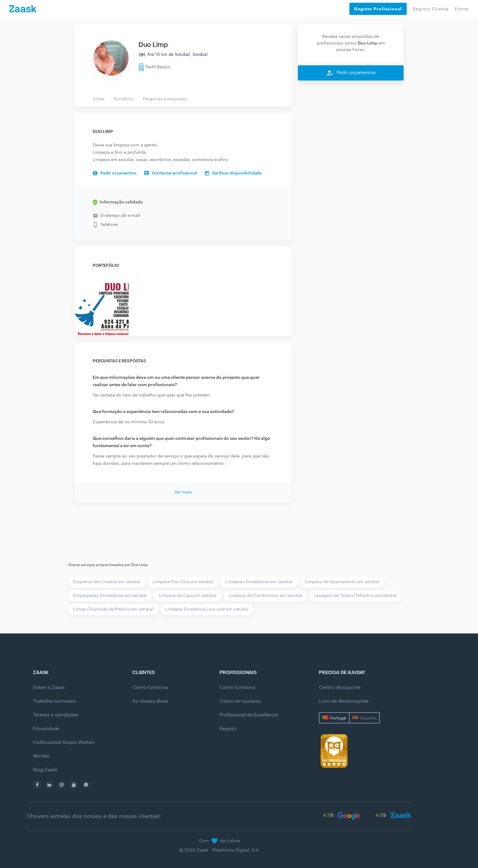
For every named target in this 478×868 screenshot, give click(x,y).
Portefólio (124, 99)
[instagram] (62, 785)
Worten (41, 756)
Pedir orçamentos (115, 173)
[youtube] (74, 785)
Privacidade (46, 729)
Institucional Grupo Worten (64, 742)
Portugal (338, 718)
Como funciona (150, 687)
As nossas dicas (150, 701)
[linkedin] (49, 785)
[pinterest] (86, 785)
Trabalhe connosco (55, 701)
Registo (228, 729)
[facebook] (37, 785)
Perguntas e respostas (165, 99)
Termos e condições (56, 715)
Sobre (99, 99)
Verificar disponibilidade (233, 173)
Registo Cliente (431, 9)
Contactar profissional (171, 173)
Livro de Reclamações (344, 701)
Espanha (368, 718)
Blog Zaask (45, 770)
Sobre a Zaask (49, 687)
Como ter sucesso (240, 701)
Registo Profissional (378, 9)
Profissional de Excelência (249, 715)
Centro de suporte (340, 687)
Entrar (462, 9)
